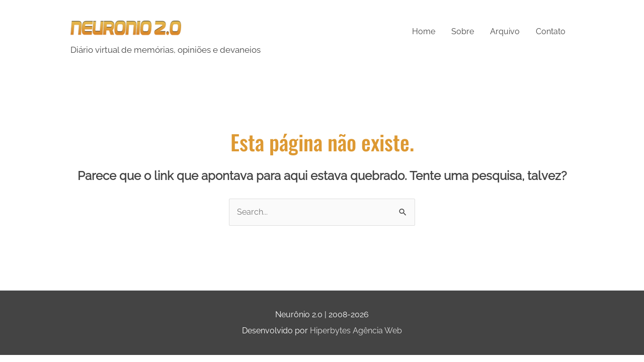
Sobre (463, 31)
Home (424, 31)
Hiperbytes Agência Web (356, 331)
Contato (551, 31)
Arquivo (505, 31)
